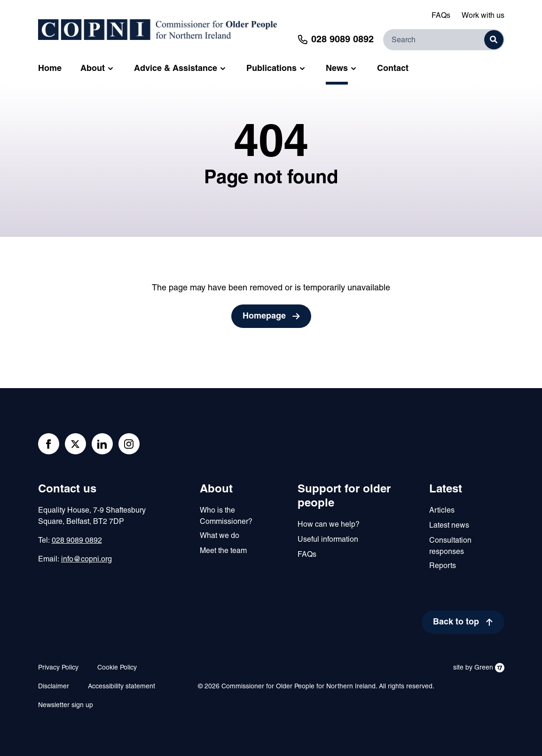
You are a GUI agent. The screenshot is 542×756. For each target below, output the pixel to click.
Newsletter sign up (66, 705)
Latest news (449, 526)
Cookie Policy (117, 668)
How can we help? (329, 525)
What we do (220, 536)
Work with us (483, 16)
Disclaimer (54, 687)
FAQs (441, 16)
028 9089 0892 (77, 541)
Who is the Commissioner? (226, 516)
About (216, 490)
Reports (443, 566)
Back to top (456, 622)
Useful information (328, 540)
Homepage (264, 316)
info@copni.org (86, 560)
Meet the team (223, 551)
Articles (442, 511)
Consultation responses (450, 546)
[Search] (444, 40)
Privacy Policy (58, 668)
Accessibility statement (122, 687)
